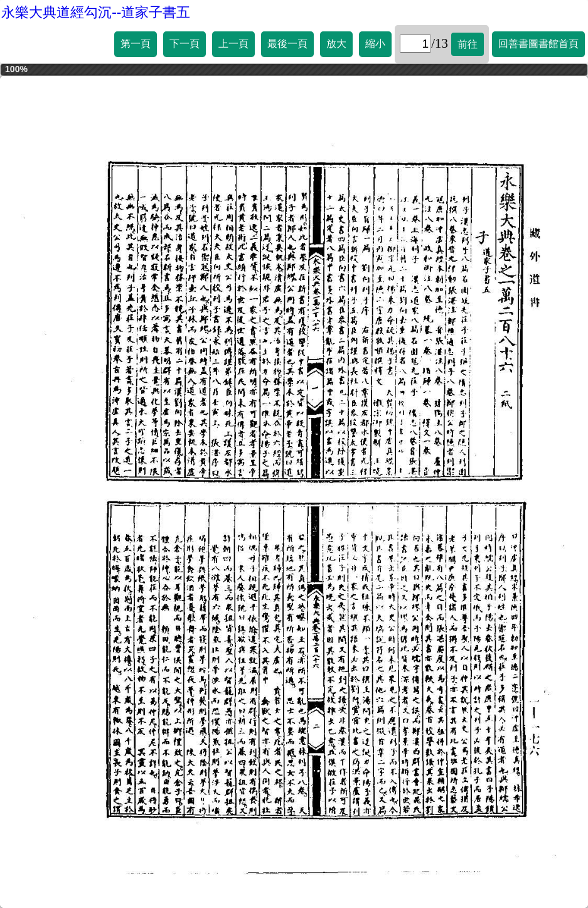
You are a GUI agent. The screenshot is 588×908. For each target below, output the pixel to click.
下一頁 (184, 44)
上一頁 (233, 44)
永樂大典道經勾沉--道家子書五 (96, 12)
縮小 (375, 44)
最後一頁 (287, 44)
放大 (336, 44)
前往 (468, 44)
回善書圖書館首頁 (538, 44)
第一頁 (136, 44)
